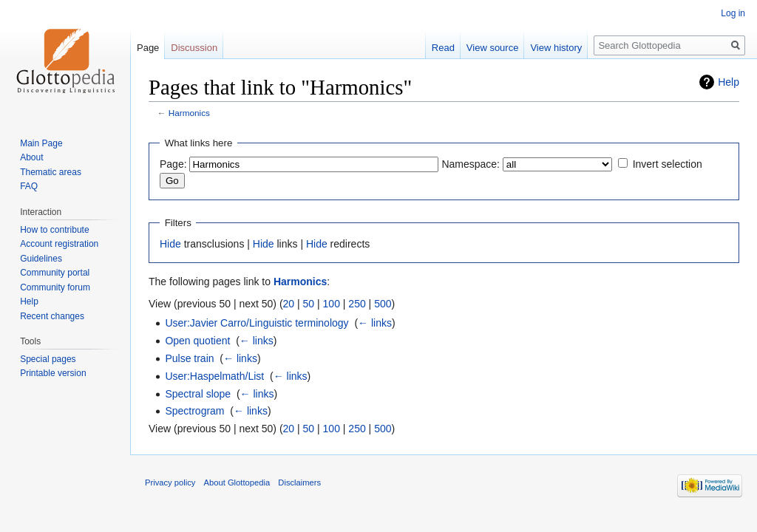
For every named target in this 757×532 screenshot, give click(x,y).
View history (556, 48)
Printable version (53, 373)
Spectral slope (198, 394)
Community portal (55, 273)
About (31, 157)
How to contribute (54, 230)
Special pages (48, 359)
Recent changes (52, 316)
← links (375, 323)
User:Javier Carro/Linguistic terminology (257, 323)
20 (289, 304)
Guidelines (41, 259)
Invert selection (668, 164)
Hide (170, 244)
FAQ (29, 186)
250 (357, 304)
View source (493, 48)
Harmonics (189, 113)
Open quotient (197, 341)
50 (309, 304)
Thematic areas (51, 172)
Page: (173, 164)
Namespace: (471, 164)
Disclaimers (299, 482)
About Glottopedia (237, 482)
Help (729, 82)
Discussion (194, 48)
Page (148, 48)
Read (443, 48)
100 (332, 304)
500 (383, 304)
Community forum (55, 287)
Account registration (59, 244)
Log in (733, 13)
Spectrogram (194, 411)
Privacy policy (170, 482)
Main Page (41, 143)
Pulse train (189, 358)
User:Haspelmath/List (214, 376)
